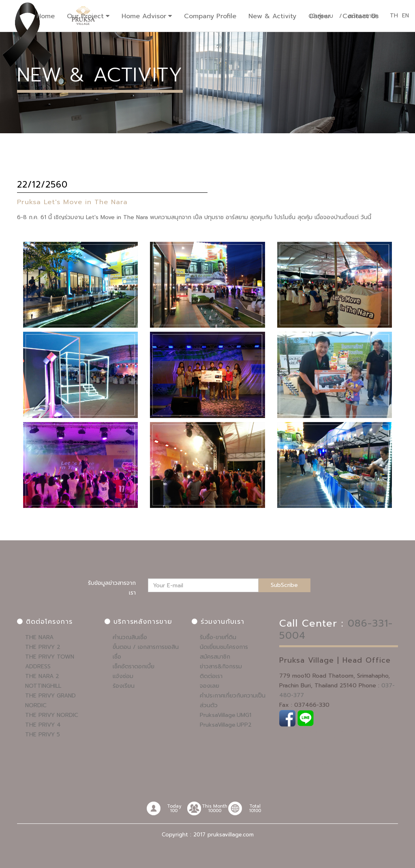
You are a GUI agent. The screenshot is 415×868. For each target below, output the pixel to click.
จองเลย (210, 686)
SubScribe (284, 585)
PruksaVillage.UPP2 (226, 725)
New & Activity (272, 16)
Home (46, 16)
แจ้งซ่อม (123, 676)
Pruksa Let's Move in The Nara (73, 202)
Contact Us (360, 16)
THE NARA (39, 637)
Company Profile (210, 16)
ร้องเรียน (124, 686)
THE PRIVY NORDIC (52, 715)
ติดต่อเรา (211, 676)
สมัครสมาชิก (215, 657)
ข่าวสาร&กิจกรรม (221, 666)
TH (394, 16)
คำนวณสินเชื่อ (130, 637)
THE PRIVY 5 (43, 735)
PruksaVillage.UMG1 (226, 715)
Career (319, 16)
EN (405, 16)
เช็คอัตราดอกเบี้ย (134, 666)
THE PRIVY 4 (43, 725)
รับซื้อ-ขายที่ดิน (218, 637)
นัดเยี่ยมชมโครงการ (224, 647)
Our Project (85, 16)
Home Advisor (144, 16)
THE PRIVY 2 (43, 647)
